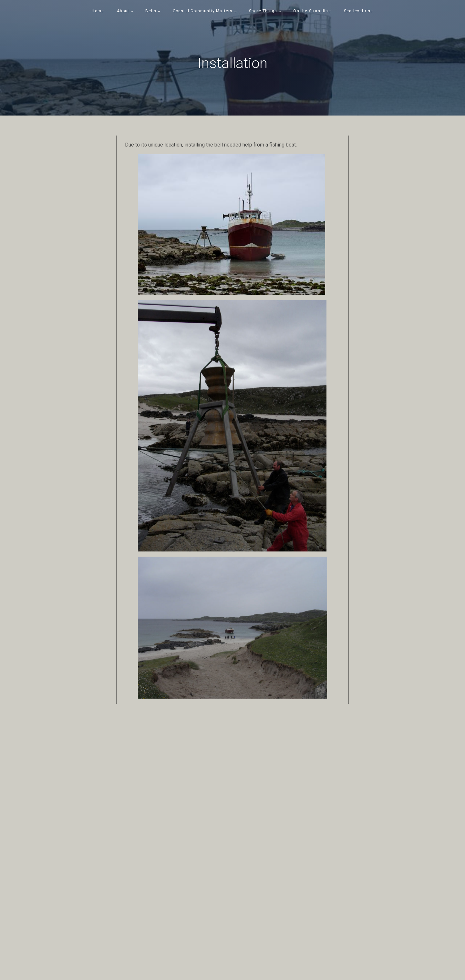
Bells (151, 11)
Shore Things (263, 11)
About (123, 11)
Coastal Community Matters (203, 11)
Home (98, 11)
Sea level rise (359, 11)
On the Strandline (312, 11)
